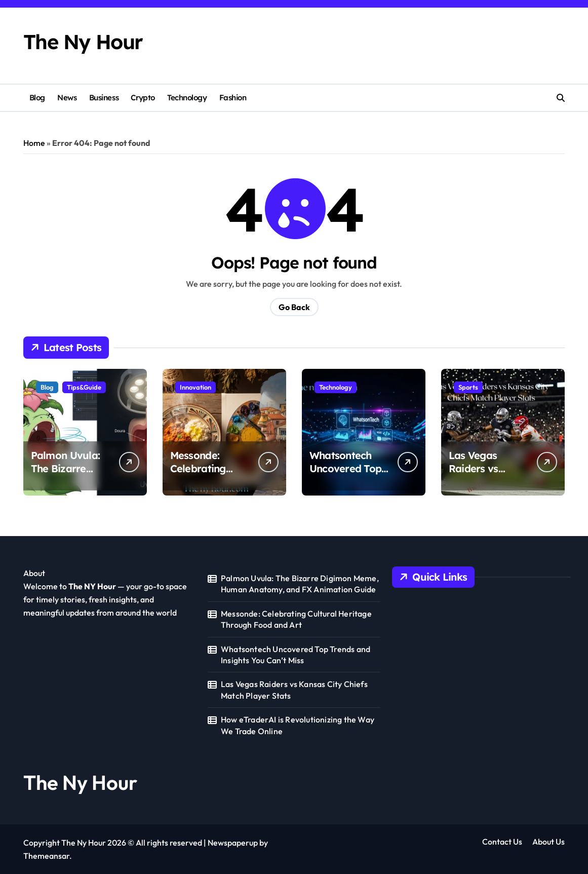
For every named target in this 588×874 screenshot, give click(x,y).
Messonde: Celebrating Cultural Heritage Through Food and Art (296, 619)
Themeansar (46, 856)
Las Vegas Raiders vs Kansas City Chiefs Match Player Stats (294, 690)
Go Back (294, 307)
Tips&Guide (84, 387)
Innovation (195, 387)
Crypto (143, 98)
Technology (187, 98)
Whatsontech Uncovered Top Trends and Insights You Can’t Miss (296, 655)
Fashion (233, 98)
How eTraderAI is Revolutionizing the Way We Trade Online (298, 725)
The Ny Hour (83, 42)
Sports (468, 387)
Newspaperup (233, 843)
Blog (37, 98)
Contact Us (502, 842)
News (67, 98)
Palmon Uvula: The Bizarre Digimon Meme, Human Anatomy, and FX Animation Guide (300, 584)
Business (104, 98)
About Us (548, 842)
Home (34, 143)
